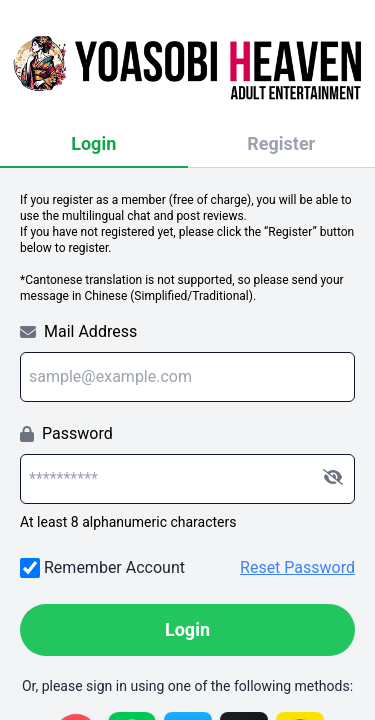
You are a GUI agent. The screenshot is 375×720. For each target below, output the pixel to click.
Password (66, 433)
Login (93, 143)
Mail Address (78, 331)
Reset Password (297, 567)
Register (281, 143)
